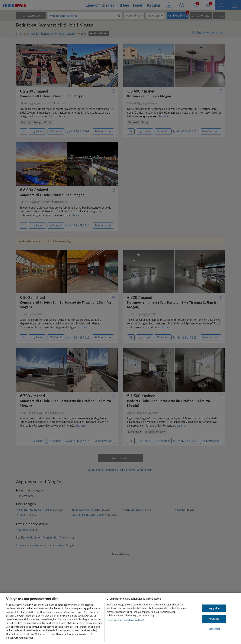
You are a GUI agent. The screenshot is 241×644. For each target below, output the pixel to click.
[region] (120, 618)
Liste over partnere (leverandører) (125, 620)
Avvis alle (214, 619)
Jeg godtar (214, 608)
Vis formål (214, 629)
